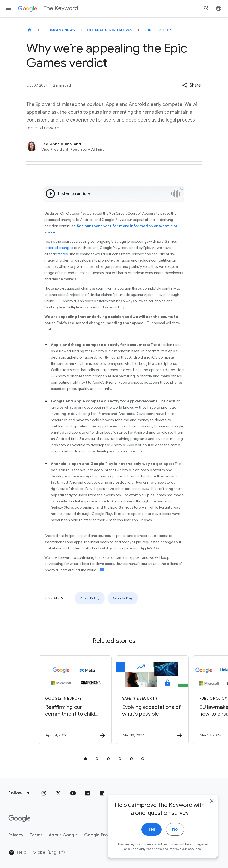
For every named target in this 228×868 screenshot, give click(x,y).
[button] (191, 85)
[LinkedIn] (102, 793)
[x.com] (58, 793)
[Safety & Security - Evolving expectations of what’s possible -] (152, 700)
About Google (63, 835)
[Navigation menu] (8, 8)
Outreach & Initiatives (110, 30)
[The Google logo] (20, 818)
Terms (36, 835)
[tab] (85, 759)
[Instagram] (44, 793)
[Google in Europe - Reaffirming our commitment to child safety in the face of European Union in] (75, 700)
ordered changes (59, 248)
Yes (152, 832)
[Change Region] (75, 852)
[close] (212, 804)
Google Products (102, 835)
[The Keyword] (29, 30)
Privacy (16, 835)
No (175, 832)
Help (17, 853)
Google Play (123, 598)
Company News (60, 30)
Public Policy (158, 30)
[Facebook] (88, 793)
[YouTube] (73, 793)
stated (63, 254)
